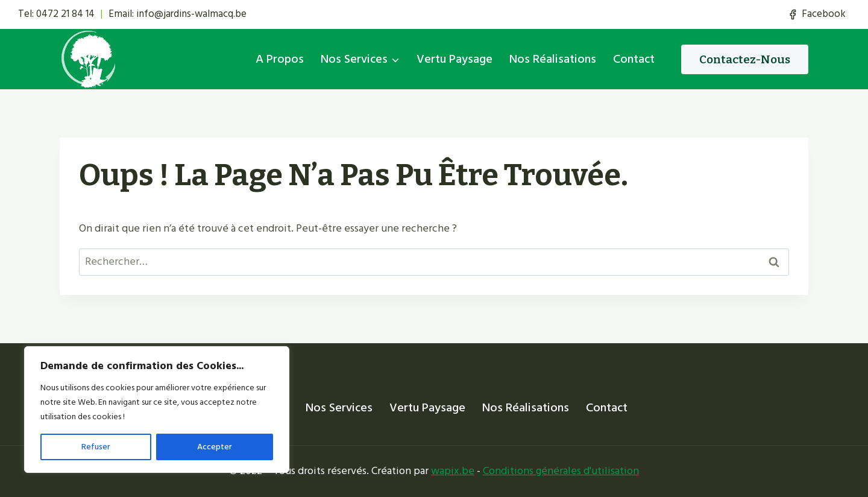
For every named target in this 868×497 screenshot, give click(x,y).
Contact (634, 59)
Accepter (215, 447)
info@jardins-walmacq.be (191, 14)
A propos (280, 59)
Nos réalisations (553, 59)
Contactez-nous (745, 59)
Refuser (96, 447)
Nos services (339, 408)
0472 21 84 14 (65, 14)
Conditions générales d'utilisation (561, 471)
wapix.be (453, 471)
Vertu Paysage (454, 59)
